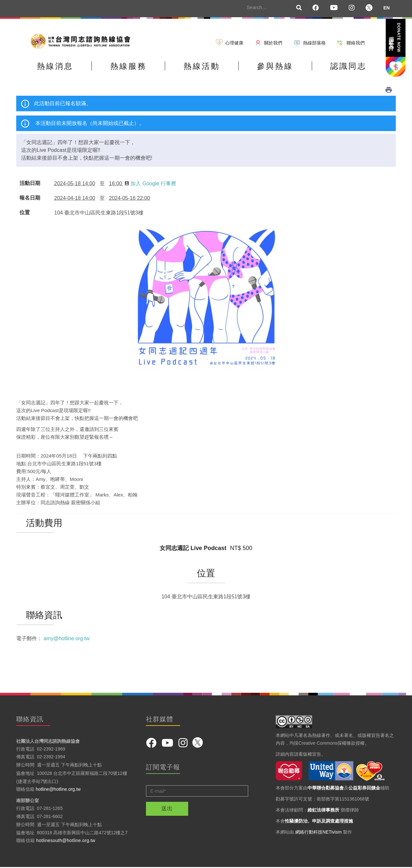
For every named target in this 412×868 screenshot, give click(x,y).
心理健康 (234, 43)
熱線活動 (202, 66)
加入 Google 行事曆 (150, 183)
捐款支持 (395, 37)
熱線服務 (129, 66)
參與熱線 (276, 66)
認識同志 (350, 66)
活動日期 (30, 183)
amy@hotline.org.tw (67, 638)
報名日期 (30, 198)
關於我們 (273, 43)
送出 (167, 809)
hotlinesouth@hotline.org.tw (66, 841)
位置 (25, 213)
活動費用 (35, 523)
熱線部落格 (314, 43)
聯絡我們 (356, 43)
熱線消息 (55, 66)
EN (387, 8)
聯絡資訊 (35, 615)
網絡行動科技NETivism (318, 832)
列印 (389, 90)
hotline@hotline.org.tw (58, 789)
